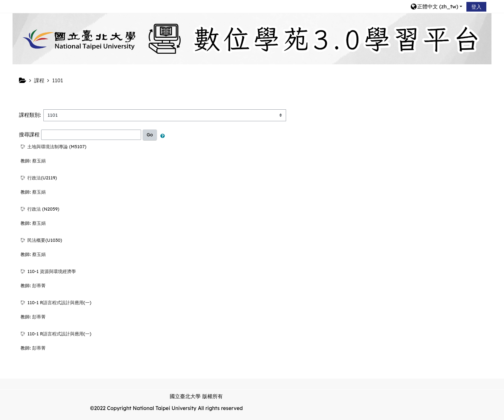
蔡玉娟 (39, 161)
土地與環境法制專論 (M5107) (57, 147)
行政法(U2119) (42, 178)
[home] (252, 38)
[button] (436, 6)
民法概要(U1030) (45, 240)
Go (150, 135)
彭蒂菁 (39, 286)
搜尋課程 (29, 134)
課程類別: (30, 115)
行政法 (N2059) (43, 209)
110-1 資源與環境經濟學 (52, 271)
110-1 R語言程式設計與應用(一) (59, 303)
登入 (476, 7)
